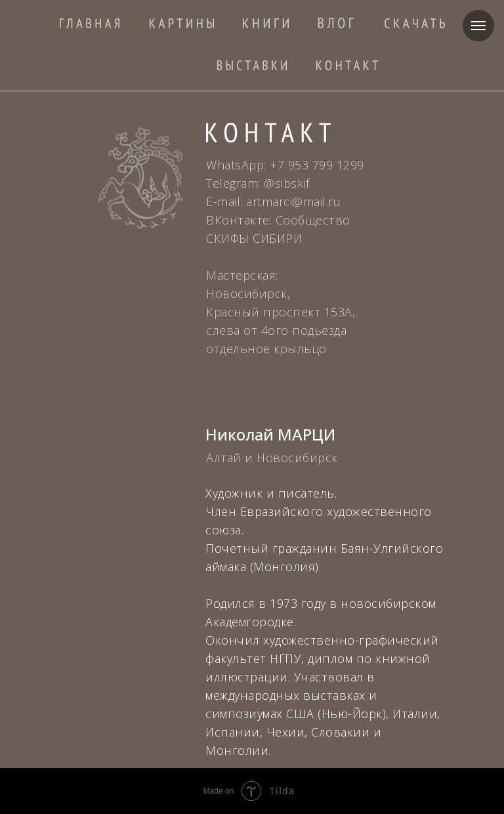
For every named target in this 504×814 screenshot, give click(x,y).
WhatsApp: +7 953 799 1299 (285, 165)
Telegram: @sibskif (258, 183)
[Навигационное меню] (478, 26)
